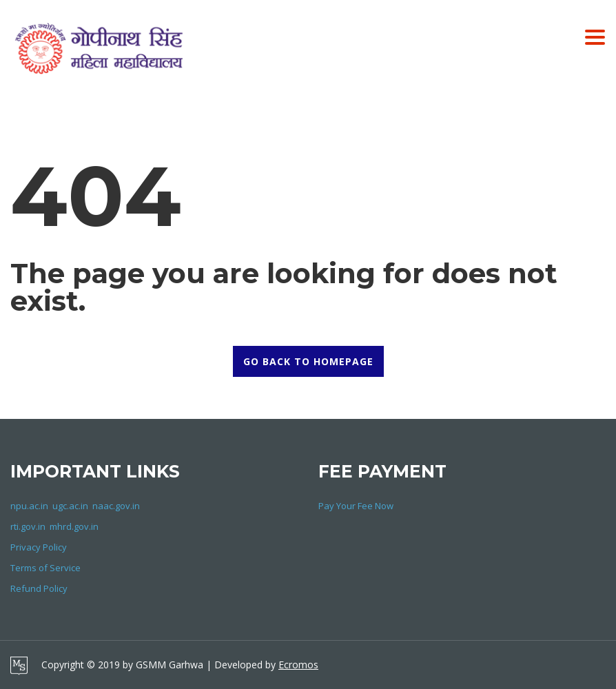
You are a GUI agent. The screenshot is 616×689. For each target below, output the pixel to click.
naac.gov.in (116, 506)
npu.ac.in (29, 506)
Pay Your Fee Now (356, 506)
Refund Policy (39, 588)
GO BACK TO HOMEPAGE (308, 361)
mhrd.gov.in (74, 526)
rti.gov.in (28, 526)
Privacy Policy (39, 547)
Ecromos (298, 665)
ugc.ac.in (70, 506)
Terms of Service (45, 568)
